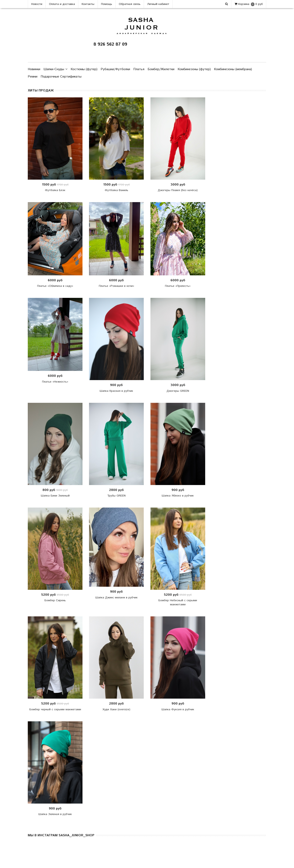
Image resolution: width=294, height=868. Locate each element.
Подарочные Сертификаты (61, 77)
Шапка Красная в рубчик (116, 391)
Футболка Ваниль (116, 190)
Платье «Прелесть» (178, 286)
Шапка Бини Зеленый (55, 496)
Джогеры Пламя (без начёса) (178, 190)
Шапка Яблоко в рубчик (178, 496)
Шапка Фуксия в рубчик (178, 709)
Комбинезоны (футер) (194, 69)
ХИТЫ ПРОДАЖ (41, 91)
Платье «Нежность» (55, 382)
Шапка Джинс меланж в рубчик (116, 598)
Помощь (107, 4)
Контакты (88, 4)
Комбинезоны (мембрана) (233, 69)
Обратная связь (130, 4)
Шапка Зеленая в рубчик (55, 814)
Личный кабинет (158, 4)
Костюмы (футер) (84, 69)
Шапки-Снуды (55, 69)
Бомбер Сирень (55, 600)
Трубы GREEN (116, 496)
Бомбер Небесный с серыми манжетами (178, 602)
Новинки (34, 69)
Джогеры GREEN (178, 391)
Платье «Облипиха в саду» (55, 286)
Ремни (33, 77)
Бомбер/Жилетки (161, 69)
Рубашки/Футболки (115, 69)
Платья (139, 69)
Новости (37, 4)
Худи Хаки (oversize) (116, 709)
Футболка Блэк (55, 190)
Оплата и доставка (62, 4)
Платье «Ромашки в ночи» (116, 286)
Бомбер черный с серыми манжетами (55, 709)
